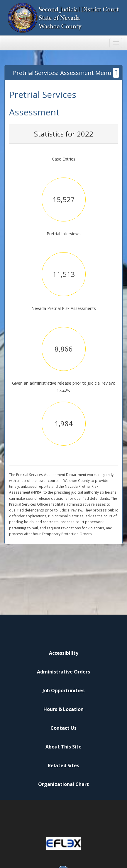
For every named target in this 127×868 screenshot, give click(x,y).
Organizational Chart (63, 784)
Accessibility (64, 653)
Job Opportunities (63, 690)
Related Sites (63, 765)
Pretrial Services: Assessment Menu (66, 73)
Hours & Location (63, 709)
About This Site (63, 747)
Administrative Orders (63, 672)
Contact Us (63, 728)
